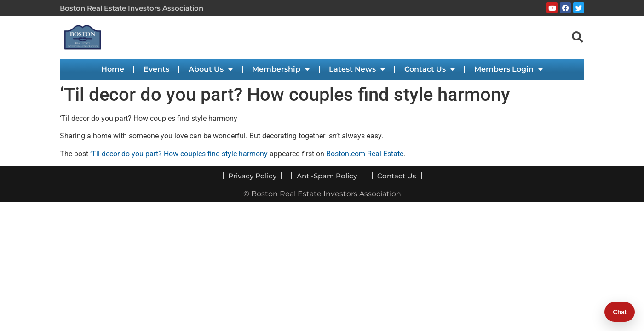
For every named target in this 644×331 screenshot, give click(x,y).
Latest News (357, 69)
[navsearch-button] (577, 37)
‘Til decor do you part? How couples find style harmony (179, 154)
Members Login (509, 69)
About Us (211, 69)
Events (156, 69)
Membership (281, 69)
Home (113, 69)
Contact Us (430, 69)
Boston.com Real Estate (365, 154)
